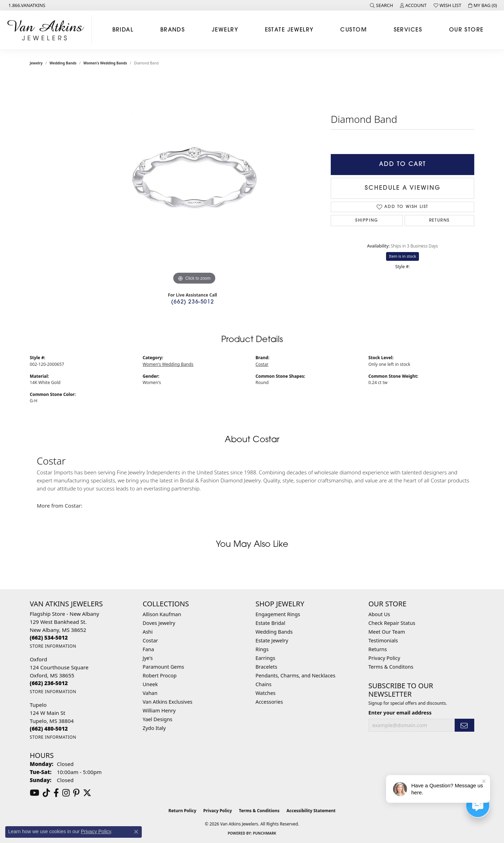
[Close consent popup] (136, 832)
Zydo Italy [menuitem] (154, 728)
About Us (379, 614)
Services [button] (408, 30)
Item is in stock (402, 256)
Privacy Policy (384, 658)
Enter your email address (400, 712)
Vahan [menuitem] (150, 693)
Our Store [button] (466, 30)
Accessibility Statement (311, 811)
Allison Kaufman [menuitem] (162, 614)
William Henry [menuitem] (159, 710)
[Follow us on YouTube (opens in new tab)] (34, 793)
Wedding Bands (63, 63)
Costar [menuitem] (150, 640)
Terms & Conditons (391, 667)
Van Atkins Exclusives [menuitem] (168, 702)
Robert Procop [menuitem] (160, 675)
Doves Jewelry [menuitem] (159, 623)
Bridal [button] (123, 30)
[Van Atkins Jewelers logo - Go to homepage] (48, 30)
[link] (26, 5)
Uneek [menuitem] (150, 684)
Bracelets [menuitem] (266, 667)
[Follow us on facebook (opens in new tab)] (56, 793)
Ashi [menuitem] (148, 632)
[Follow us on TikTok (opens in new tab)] (46, 793)
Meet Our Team (387, 632)
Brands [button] (173, 30)
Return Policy (182, 811)
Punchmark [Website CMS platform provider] (265, 833)
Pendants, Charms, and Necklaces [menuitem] (295, 675)
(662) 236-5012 (192, 302)
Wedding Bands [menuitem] (274, 632)
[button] (381, 5)
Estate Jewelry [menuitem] (272, 640)
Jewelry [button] (225, 30)
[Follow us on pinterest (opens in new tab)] (76, 793)
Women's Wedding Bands (105, 63)
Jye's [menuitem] (148, 658)
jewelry (36, 63)
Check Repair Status (392, 623)
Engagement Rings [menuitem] (278, 614)
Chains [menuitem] (264, 684)
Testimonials (383, 640)
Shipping (367, 221)
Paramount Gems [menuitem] (163, 667)
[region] (194, 181)
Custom (353, 30)
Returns (439, 221)
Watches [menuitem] (265, 693)
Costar (262, 364)
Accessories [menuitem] (269, 702)
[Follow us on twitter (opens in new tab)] (87, 793)
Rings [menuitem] (262, 649)
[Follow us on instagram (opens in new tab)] (66, 793)
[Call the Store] (49, 638)
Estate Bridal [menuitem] (270, 623)
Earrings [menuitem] (265, 658)
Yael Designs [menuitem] (158, 719)
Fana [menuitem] (149, 649)
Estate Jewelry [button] (289, 30)
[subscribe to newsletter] (464, 725)
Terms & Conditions (259, 811)
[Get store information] (53, 646)
